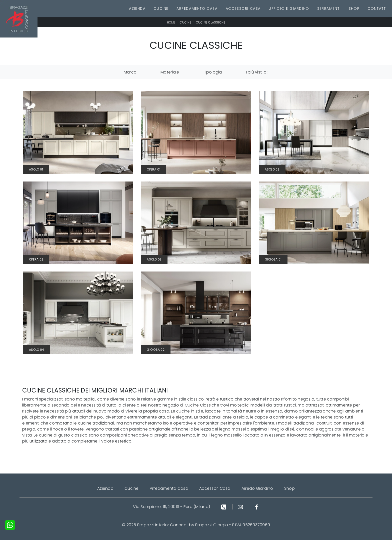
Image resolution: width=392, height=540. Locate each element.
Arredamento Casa (197, 8)
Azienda (137, 8)
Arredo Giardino (257, 488)
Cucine (161, 8)
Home (171, 22)
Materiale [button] (170, 72)
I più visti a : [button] (257, 72)
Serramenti (329, 8)
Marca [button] (130, 72)
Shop (354, 8)
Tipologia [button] (212, 72)
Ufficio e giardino (289, 8)
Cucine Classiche (210, 22)
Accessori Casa (243, 8)
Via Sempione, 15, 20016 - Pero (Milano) (171, 507)
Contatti (377, 8)
